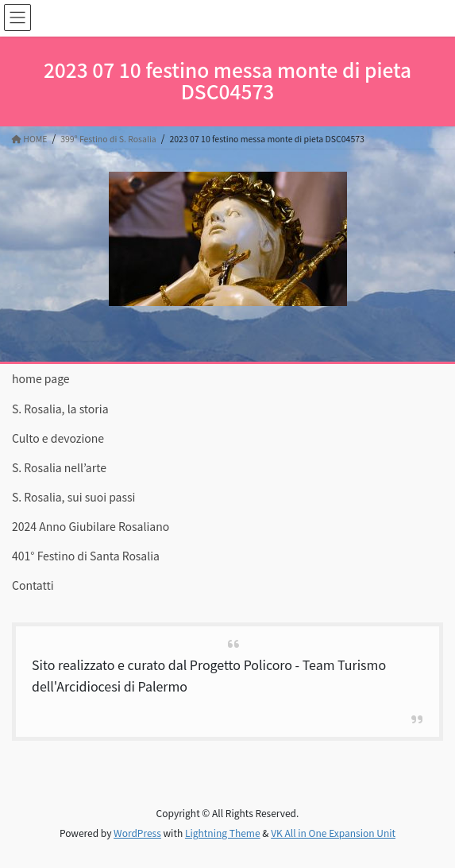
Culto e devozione (58, 438)
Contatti (33, 585)
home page (41, 378)
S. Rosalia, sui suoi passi (73, 497)
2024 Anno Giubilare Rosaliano (91, 526)
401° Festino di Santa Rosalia (86, 556)
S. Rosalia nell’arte (59, 467)
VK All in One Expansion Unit (333, 833)
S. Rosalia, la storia (60, 409)
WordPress (137, 833)
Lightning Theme (223, 833)
